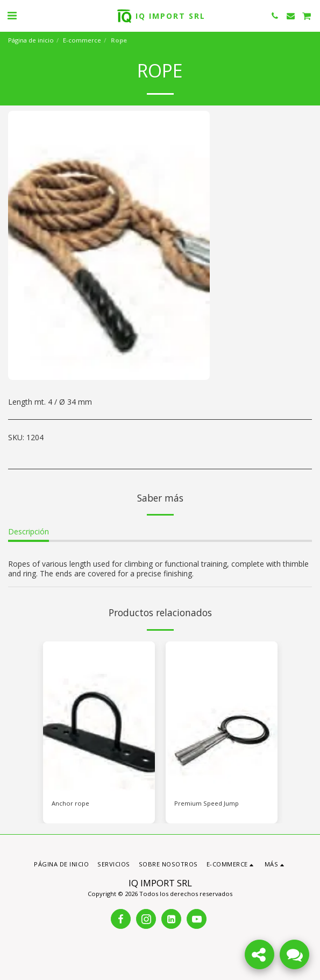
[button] (12, 15)
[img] (99, 716)
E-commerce (82, 40)
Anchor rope (70, 803)
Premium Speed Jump (207, 803)
